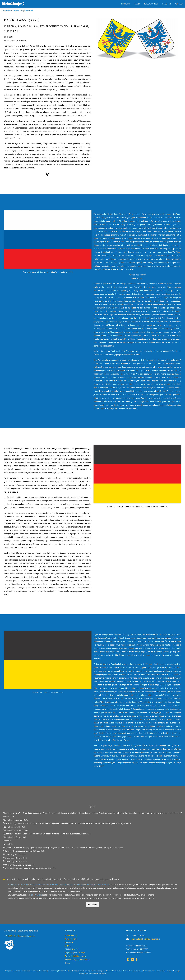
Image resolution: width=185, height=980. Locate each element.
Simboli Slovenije (72, 949)
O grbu (68, 946)
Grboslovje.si (7, 11)
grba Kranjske (36, 895)
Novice (16, 11)
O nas (67, 963)
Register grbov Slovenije (75, 953)
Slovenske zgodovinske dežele (78, 960)
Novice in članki (71, 939)
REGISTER (167, 4)
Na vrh (92, 905)
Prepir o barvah (27, 11)
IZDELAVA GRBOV (151, 4)
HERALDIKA (126, 4)
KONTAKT (179, 4)
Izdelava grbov (71, 935)
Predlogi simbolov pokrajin (76, 956)
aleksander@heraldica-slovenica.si (146, 939)
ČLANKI (137, 4)
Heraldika (69, 942)
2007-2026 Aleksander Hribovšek (21, 936)
